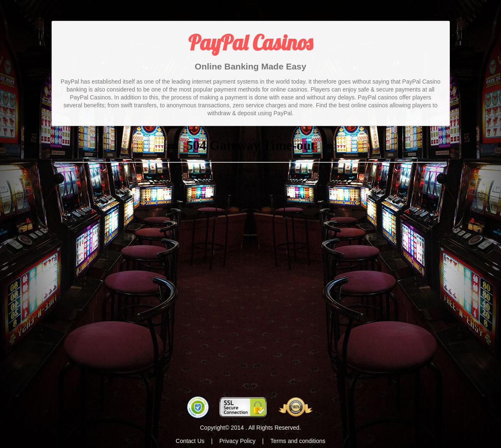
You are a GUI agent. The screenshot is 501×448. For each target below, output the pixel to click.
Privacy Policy (237, 441)
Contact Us (190, 441)
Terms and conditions (298, 441)
